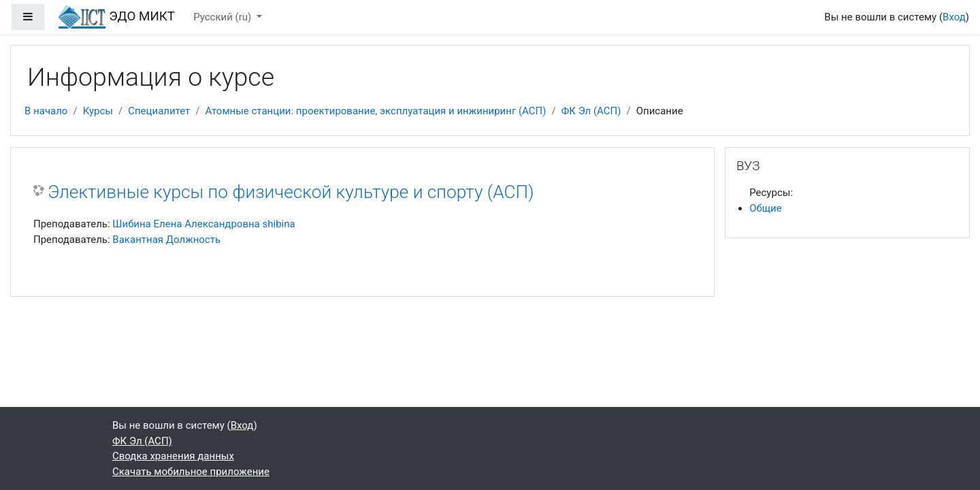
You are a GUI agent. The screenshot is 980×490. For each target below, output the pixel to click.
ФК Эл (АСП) (591, 111)
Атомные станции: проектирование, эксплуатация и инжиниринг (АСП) (376, 111)
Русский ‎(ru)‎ (224, 17)
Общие (766, 208)
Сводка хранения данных (173, 456)
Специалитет (159, 111)
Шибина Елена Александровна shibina (203, 224)
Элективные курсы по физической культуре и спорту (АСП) (291, 192)
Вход (954, 17)
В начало (46, 111)
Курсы (98, 111)
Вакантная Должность (166, 240)
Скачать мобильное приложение (191, 472)
